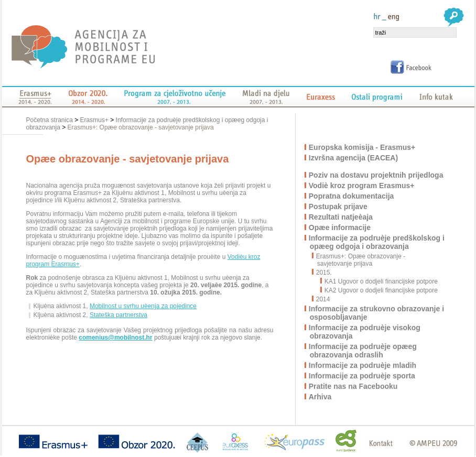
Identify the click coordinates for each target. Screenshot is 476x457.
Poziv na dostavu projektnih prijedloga (377, 175)
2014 (324, 299)
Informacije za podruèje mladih (363, 365)
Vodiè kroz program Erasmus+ (362, 186)
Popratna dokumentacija (352, 196)
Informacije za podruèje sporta (363, 376)
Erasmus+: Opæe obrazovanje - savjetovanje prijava (141, 127)
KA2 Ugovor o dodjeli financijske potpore (379, 290)
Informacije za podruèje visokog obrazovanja (365, 332)
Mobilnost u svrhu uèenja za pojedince (143, 306)
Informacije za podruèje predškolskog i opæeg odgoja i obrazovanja (377, 242)
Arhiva (321, 397)
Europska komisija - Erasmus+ (363, 147)
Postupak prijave (339, 206)
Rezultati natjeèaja (341, 217)
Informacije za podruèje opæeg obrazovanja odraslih (363, 351)
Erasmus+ (94, 120)
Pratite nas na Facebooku (354, 386)
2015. (324, 273)
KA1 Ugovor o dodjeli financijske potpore (379, 281)
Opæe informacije (340, 227)
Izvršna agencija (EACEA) (354, 158)
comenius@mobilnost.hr (115, 338)
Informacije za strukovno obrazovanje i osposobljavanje (377, 313)
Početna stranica (51, 120)
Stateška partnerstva (118, 315)
